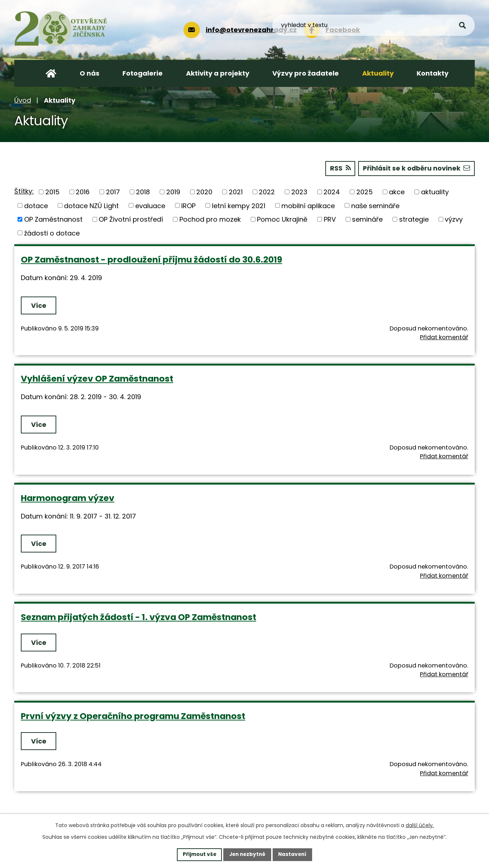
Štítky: (24, 191)
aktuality (435, 192)
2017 (113, 192)
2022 (267, 192)
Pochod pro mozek (210, 219)
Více (39, 305)
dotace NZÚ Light (91, 205)
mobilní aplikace (308, 205)
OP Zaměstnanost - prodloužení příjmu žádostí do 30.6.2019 (151, 259)
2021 (236, 192)
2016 (83, 192)
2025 (365, 192)
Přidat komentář (444, 337)
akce (397, 192)
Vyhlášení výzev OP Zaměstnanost (97, 378)
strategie (414, 219)
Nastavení (294, 854)
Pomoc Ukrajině (282, 219)
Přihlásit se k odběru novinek (416, 168)
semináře (367, 219)
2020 (204, 192)
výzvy (454, 219)
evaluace (150, 205)
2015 (52, 192)
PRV (330, 219)
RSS (338, 168)
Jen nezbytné (247, 854)
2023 (299, 192)
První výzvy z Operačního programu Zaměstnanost (133, 716)
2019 (173, 192)
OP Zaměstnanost (53, 219)
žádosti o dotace (52, 233)
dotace (36, 205)
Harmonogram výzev (68, 498)
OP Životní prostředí (131, 219)
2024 (332, 192)
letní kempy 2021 (239, 205)
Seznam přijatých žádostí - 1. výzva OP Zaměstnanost (139, 617)
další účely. (420, 825)
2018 (143, 192)
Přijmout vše (198, 854)
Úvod (23, 100)
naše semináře (375, 205)
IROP (188, 205)
